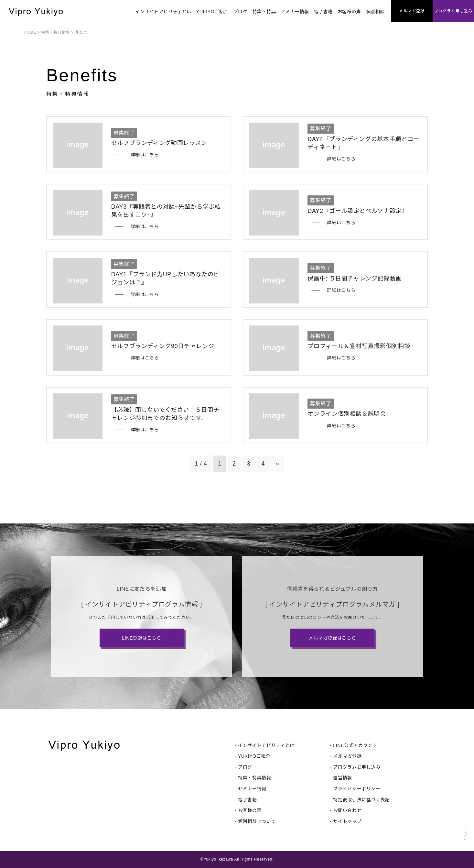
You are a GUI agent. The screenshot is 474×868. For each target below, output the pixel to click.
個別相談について (257, 821)
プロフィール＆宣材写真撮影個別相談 (359, 346)
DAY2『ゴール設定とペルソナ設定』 (357, 211)
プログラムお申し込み (357, 767)
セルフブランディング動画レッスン (159, 143)
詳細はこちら (145, 155)
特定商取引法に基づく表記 (361, 800)
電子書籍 (323, 12)
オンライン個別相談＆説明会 (347, 414)
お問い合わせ (347, 810)
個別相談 (375, 12)
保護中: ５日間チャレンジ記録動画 (355, 279)
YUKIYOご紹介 (212, 12)
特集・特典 (264, 12)
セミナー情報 (295, 12)
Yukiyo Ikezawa (218, 859)
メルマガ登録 (347, 756)
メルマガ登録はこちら (332, 638)
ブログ (241, 12)
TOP (465, 834)
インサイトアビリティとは (163, 12)
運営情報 (343, 778)
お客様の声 (349, 12)
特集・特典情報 (55, 32)
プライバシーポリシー (357, 789)
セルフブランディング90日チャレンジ (163, 346)
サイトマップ (347, 821)
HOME (30, 32)
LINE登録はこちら (142, 638)
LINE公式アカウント (355, 745)
